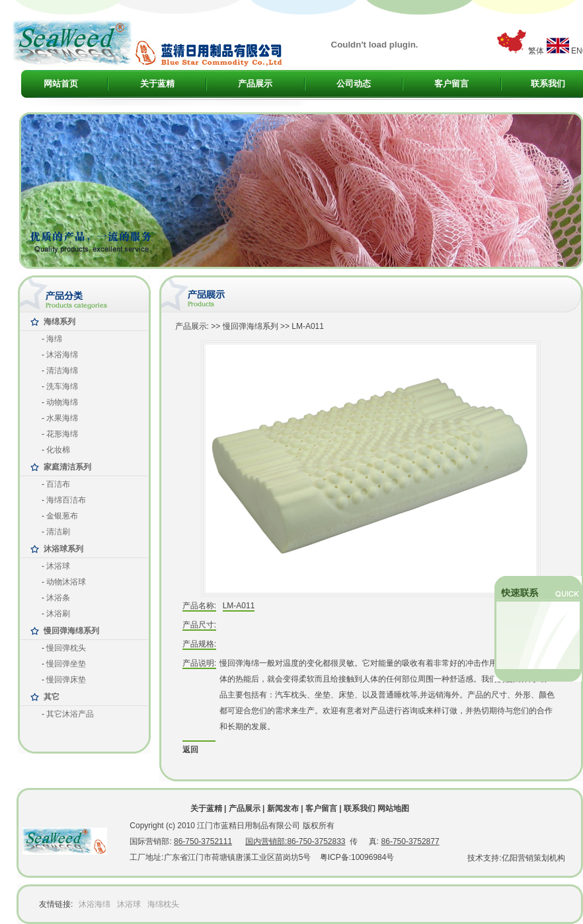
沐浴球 (129, 904)
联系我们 (548, 84)
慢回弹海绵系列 (251, 326)
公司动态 (354, 84)
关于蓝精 (157, 84)
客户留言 (451, 84)
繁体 (536, 51)
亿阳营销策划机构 (533, 858)
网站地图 (393, 808)
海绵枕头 (163, 904)
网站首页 (61, 84)
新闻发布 (283, 808)
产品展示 (255, 84)
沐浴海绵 (95, 904)
